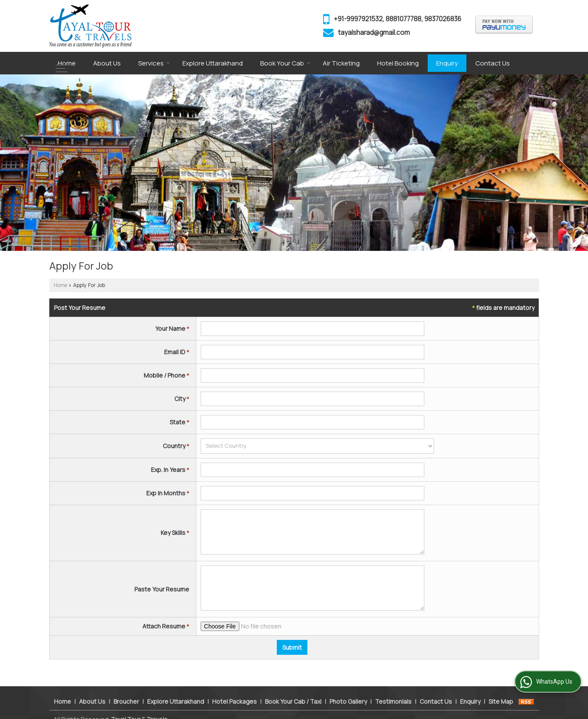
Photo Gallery (348, 692)
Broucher (126, 692)
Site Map (501, 692)
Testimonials (393, 692)
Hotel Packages (234, 692)
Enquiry (447, 63)
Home (67, 63)
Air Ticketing (341, 63)
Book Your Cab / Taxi (293, 692)
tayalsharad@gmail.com (374, 33)
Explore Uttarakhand (213, 63)
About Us (107, 63)
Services (154, 63)
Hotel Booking (398, 63)
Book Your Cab (285, 63)
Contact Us (493, 63)
